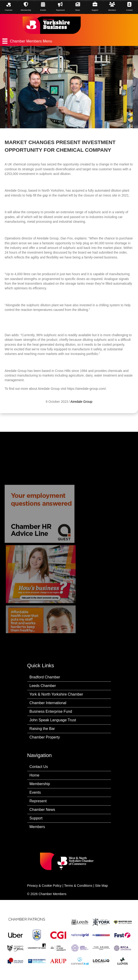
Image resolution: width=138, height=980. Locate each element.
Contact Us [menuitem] (39, 767)
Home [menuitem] (35, 775)
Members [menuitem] (37, 827)
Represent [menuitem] (38, 801)
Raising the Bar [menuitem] (42, 729)
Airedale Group (81, 402)
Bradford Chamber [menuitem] (45, 677)
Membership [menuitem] (40, 784)
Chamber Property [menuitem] (45, 737)
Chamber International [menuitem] (48, 703)
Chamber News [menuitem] (42, 810)
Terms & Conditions (78, 886)
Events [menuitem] (35, 792)
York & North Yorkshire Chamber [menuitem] (56, 694)
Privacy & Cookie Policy (44, 886)
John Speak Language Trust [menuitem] (53, 720)
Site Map (101, 886)
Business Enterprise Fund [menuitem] (51, 711)
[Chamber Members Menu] (69, 41)
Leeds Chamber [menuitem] (43, 686)
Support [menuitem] (36, 818)
